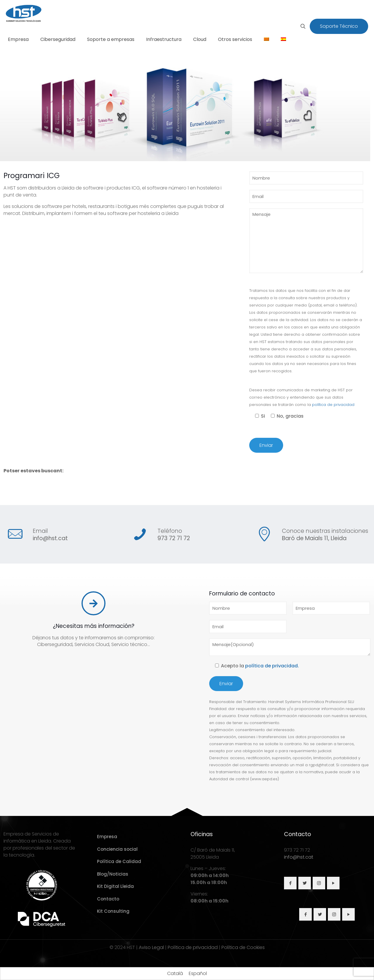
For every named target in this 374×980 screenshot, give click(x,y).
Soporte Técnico (339, 26)
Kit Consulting (113, 911)
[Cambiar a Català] (175, 974)
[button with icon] (290, 883)
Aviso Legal (151, 947)
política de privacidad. (272, 666)
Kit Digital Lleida (115, 886)
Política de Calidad (119, 861)
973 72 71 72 (174, 538)
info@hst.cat (50, 538)
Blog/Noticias (113, 874)
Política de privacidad (193, 947)
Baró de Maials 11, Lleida (314, 538)
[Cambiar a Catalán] (266, 39)
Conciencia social (117, 849)
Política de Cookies (243, 947)
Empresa (107, 837)
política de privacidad (333, 405)
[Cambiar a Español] (198, 974)
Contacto (108, 899)
